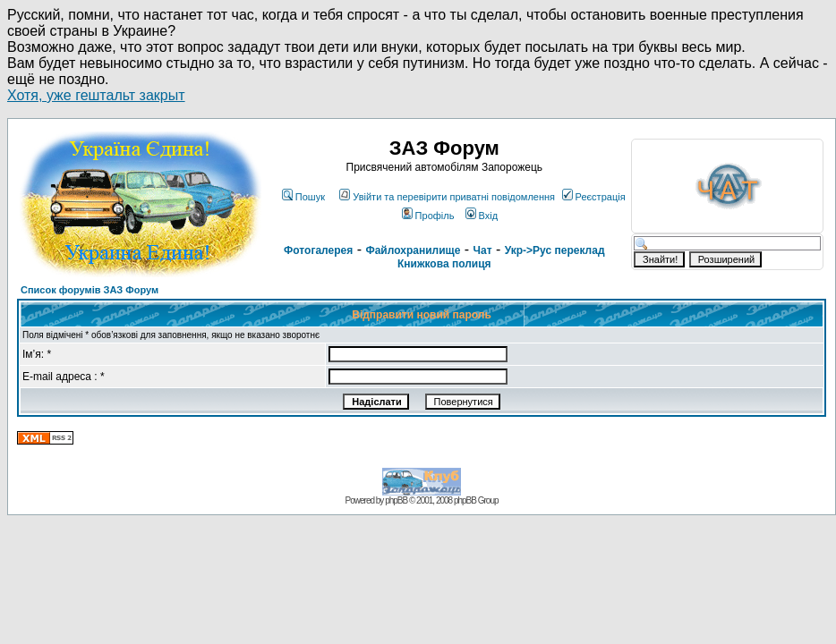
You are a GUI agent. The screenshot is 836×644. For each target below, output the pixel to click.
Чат (483, 250)
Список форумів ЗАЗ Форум (90, 290)
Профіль (428, 216)
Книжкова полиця (444, 264)
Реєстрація (594, 197)
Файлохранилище (413, 250)
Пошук (303, 197)
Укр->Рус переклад (555, 250)
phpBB (396, 500)
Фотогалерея (318, 250)
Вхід (482, 216)
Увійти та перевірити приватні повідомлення (447, 197)
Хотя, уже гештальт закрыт (96, 95)
